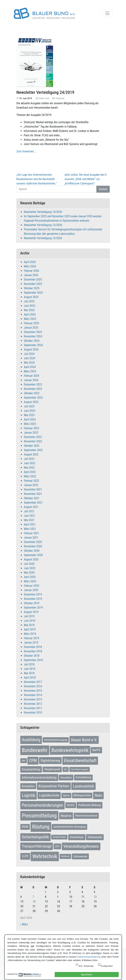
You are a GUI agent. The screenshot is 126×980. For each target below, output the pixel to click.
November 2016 (33, 686)
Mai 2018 (29, 673)
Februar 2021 (32, 533)
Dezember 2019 (33, 594)
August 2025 (31, 297)
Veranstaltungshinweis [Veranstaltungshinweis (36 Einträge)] (81, 846)
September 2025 (33, 293)
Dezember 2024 (33, 332)
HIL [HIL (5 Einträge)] (66, 769)
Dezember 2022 (33, 437)
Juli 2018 (29, 664)
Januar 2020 (31, 590)
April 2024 (30, 367)
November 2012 (33, 704)
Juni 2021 (30, 516)
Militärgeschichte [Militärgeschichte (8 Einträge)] (82, 795)
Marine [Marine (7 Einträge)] (66, 795)
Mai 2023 (29, 415)
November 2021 (33, 494)
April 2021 (30, 524)
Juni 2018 (30, 669)
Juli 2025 (29, 301)
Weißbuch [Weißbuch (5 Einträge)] (65, 856)
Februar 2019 (32, 638)
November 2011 (33, 708)
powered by (13, 974)
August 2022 (31, 454)
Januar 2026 (31, 275)
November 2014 (33, 695)
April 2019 (30, 629)
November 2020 (33, 546)
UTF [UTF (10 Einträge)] (57, 846)
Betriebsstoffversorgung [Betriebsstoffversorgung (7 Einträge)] (56, 740)
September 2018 (33, 660)
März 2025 (30, 319)
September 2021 (33, 503)
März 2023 (30, 424)
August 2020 (31, 559)
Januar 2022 (31, 485)
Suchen (103, 189)
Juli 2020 (29, 564)
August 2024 (31, 349)
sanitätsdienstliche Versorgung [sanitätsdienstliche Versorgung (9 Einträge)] (69, 827)
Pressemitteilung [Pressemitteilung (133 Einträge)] (39, 816)
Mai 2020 (29, 573)
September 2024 (33, 345)
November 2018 (33, 651)
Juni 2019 (30, 621)
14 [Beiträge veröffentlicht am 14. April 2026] (34, 902)
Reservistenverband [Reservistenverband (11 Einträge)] (86, 816)
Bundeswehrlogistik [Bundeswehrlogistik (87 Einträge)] (70, 750)
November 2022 (33, 441)
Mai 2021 (29, 520)
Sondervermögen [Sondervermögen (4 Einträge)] (59, 837)
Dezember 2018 (33, 647)
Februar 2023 (32, 428)
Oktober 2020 (32, 551)
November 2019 (33, 599)
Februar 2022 (32, 481)
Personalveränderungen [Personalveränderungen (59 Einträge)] (43, 805)
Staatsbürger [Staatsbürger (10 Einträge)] (77, 837)
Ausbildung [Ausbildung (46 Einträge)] (31, 740)
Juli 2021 (29, 511)
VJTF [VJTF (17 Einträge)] (25, 856)
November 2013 (33, 699)
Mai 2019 (29, 625)
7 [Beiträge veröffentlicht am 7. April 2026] (33, 897)
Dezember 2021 (33, 489)
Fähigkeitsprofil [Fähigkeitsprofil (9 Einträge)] (52, 769)
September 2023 (33, 398)
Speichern (87, 975)
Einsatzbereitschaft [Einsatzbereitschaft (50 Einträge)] (80, 761)
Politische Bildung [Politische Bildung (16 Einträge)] (90, 805)
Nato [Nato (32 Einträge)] (98, 795)
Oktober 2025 (32, 288)
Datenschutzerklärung (89, 957)
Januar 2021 (31, 538)
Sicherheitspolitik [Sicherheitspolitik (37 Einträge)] (35, 837)
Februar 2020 (32, 586)
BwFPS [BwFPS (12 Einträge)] (96, 750)
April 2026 (30, 262)
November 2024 (33, 336)
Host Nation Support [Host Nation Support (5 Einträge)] (80, 769)
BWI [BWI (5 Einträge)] (24, 761)
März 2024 (30, 371)
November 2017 (33, 682)
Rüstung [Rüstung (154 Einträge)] (41, 827)
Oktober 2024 (32, 341)
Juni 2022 (30, 463)
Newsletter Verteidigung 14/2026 (43, 212)
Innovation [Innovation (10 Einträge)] (66, 778)
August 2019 (31, 612)
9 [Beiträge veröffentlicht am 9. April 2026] (58, 897)
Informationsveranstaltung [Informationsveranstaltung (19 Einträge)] (39, 777)
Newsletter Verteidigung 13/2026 (43, 225)
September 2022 (33, 450)
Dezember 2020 (33, 542)
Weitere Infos (91, 960)
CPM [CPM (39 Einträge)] (33, 760)
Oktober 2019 (32, 603)
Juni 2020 (30, 568)
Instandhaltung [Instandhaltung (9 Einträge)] (83, 777)
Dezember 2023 (33, 384)
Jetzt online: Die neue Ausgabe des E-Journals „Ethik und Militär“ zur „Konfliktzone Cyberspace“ (86, 179)
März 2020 (30, 581)
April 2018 (30, 678)
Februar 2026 (32, 271)
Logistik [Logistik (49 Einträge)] (29, 795)
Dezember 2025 (33, 279)
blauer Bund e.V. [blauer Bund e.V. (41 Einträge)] (84, 740)
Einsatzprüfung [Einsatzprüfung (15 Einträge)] (31, 769)
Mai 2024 (29, 363)
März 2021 (30, 529)
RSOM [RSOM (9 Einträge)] (25, 827)
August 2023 (31, 402)
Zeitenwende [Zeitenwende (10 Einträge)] (80, 856)
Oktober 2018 (32, 656)
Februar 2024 (32, 376)
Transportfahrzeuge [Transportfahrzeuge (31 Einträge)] (37, 846)
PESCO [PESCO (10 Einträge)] (71, 805)
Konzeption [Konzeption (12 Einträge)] (28, 786)
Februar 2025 (32, 323)
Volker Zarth (44, 98)
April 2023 (30, 419)
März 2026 (30, 266)
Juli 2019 (29, 616)
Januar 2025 (31, 328)
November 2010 (33, 713)
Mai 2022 (29, 468)
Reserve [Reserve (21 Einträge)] (66, 816)
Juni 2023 (30, 411)
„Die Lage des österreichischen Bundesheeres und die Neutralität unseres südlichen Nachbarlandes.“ (37, 179)
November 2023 (33, 389)
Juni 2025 (30, 306)
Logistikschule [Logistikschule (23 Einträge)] (49, 795)
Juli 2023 (29, 406)
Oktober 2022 (32, 446)
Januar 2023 (31, 433)
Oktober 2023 (32, 393)
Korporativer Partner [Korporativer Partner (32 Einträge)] (54, 786)
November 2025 (33, 284)
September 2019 (33, 608)
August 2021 (31, 507)
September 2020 (33, 555)
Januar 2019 (31, 643)
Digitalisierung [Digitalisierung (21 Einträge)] (50, 761)
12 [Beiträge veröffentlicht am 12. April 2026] (95, 897)
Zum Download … (26, 151)
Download (60, 98)
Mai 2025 (29, 310)
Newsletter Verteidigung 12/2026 (43, 238)
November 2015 (33, 691)
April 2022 (30, 472)
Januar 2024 (31, 380)
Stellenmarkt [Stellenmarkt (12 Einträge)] (95, 837)
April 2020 (30, 577)
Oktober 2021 (32, 498)
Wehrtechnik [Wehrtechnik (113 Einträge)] (45, 856)
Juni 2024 (30, 358)
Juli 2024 (29, 354)
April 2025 (30, 314)
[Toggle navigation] (107, 13)
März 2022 (30, 476)
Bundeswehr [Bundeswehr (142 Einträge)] (35, 750)
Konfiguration (107, 966)
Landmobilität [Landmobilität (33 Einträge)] (83, 786)
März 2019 (30, 634)
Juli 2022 (29, 459)
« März (24, 924)
